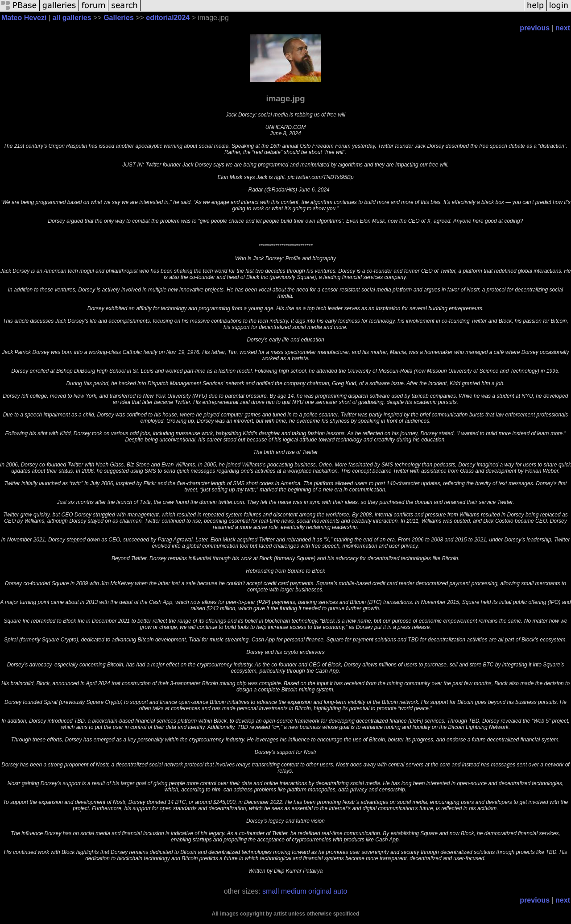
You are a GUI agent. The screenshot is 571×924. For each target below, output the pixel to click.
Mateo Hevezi (24, 18)
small (271, 891)
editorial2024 (168, 18)
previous (535, 28)
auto (340, 891)
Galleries (119, 18)
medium (294, 891)
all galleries (72, 18)
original (320, 891)
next (563, 28)
